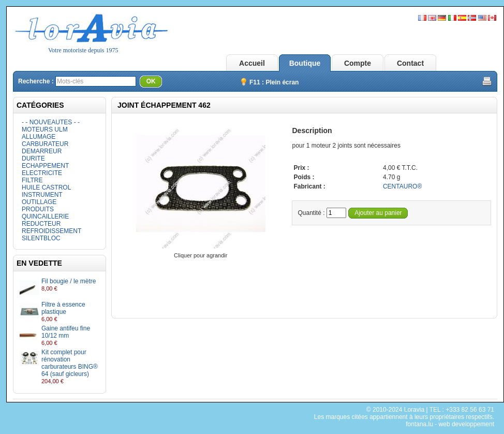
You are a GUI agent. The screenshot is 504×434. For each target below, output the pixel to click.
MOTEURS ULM (45, 129)
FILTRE (32, 180)
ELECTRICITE (42, 173)
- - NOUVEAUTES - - (51, 122)
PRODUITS (38, 209)
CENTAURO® (402, 186)
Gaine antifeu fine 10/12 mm (66, 332)
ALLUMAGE (39, 137)
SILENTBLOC (41, 238)
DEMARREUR (42, 151)
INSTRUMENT (42, 195)
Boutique (305, 63)
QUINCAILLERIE (45, 216)
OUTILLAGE (39, 202)
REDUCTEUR (41, 224)
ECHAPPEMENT (45, 166)
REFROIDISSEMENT (51, 231)
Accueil (252, 63)
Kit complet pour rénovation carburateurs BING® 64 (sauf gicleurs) (70, 363)
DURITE (33, 158)
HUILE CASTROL (46, 187)
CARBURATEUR (45, 144)
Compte (358, 63)
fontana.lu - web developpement (450, 424)
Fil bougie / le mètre (69, 281)
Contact (410, 63)
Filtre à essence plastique (63, 308)
